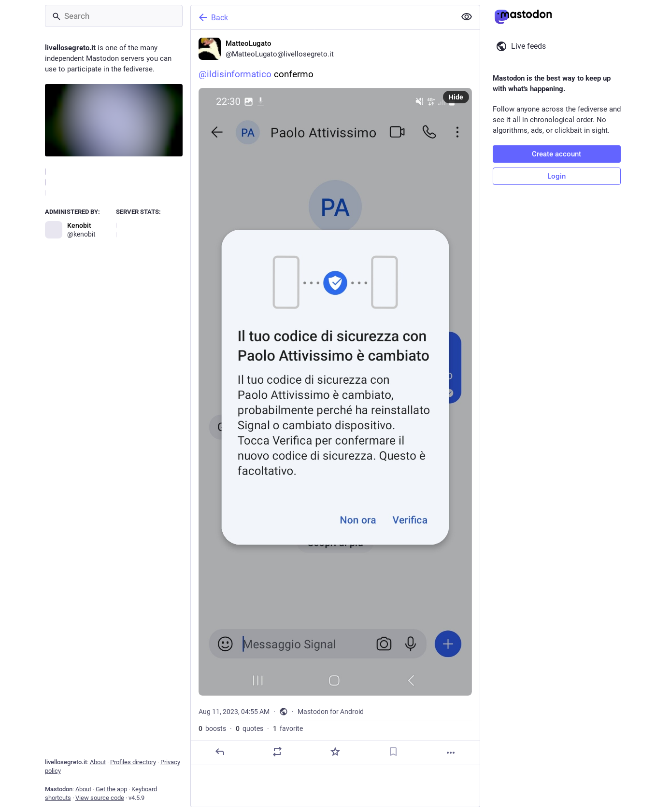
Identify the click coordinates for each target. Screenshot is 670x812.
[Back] (322, 17)
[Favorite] (335, 752)
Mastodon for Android (331, 712)
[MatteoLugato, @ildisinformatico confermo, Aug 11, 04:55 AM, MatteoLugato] (335, 398)
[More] (451, 753)
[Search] (114, 16)
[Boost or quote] (277, 752)
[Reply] (219, 752)
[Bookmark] (393, 752)
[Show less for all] (467, 17)
